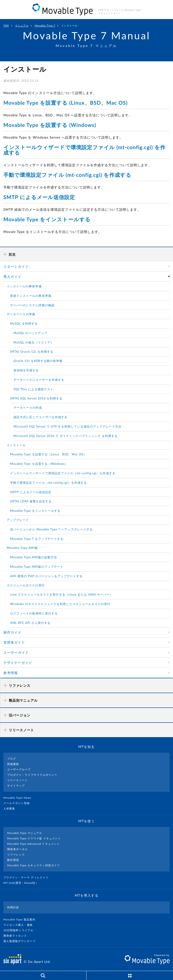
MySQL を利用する (24, 324)
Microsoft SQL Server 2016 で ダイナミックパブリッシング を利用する (66, 436)
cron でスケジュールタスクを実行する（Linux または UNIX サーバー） (61, 594)
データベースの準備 (21, 314)
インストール (16, 445)
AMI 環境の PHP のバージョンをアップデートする (46, 576)
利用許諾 (13, 907)
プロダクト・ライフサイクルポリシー (32, 775)
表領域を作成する (26, 370)
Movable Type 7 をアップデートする (37, 539)
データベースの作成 (28, 408)
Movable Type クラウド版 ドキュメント (34, 838)
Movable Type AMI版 (22, 548)
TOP (6, 25)
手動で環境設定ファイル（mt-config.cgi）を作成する (49, 483)
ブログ (12, 759)
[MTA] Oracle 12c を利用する (32, 352)
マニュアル (22, 25)
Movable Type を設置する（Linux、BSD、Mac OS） (48, 454)
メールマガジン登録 (18, 803)
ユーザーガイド (16, 652)
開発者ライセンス (17, 936)
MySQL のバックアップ (30, 333)
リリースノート (17, 780)
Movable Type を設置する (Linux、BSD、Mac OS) (66, 103)
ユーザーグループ (19, 769)
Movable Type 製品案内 (21, 919)
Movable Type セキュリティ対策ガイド (34, 865)
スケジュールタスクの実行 (26, 585)
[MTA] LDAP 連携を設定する (31, 501)
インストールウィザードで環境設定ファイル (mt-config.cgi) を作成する (84, 150)
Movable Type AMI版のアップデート (37, 567)
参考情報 (11, 673)
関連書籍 (13, 764)
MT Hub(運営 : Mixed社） (23, 883)
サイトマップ (16, 786)
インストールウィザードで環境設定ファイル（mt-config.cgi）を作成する (63, 473)
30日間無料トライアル (20, 930)
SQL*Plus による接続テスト (33, 389)
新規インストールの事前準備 (31, 296)
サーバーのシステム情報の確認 (32, 305)
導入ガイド (12, 277)
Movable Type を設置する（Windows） (39, 464)
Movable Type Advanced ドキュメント (33, 844)
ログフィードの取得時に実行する (34, 613)
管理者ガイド (14, 642)
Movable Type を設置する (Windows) (50, 125)
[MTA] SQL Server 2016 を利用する (36, 398)
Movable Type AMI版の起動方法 (34, 557)
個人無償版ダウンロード (21, 941)
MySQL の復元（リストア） (34, 342)
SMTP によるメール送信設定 (39, 197)
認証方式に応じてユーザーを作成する (40, 417)
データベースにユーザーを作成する (39, 380)
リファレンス (16, 855)
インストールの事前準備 (24, 286)
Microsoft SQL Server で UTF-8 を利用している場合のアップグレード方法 (67, 426)
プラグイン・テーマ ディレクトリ (28, 877)
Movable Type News (19, 798)
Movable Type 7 (45, 25)
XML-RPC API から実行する (30, 623)
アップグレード (18, 520)
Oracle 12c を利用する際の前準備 (38, 361)
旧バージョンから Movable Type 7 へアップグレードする (51, 529)
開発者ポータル (17, 849)
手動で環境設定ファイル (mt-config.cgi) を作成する (67, 175)
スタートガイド (16, 266)
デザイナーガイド (18, 663)
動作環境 (13, 860)
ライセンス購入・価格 (20, 925)
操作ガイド (12, 632)
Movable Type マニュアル (25, 833)
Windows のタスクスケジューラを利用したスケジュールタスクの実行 (60, 604)
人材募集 (11, 808)
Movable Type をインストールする (47, 219)
